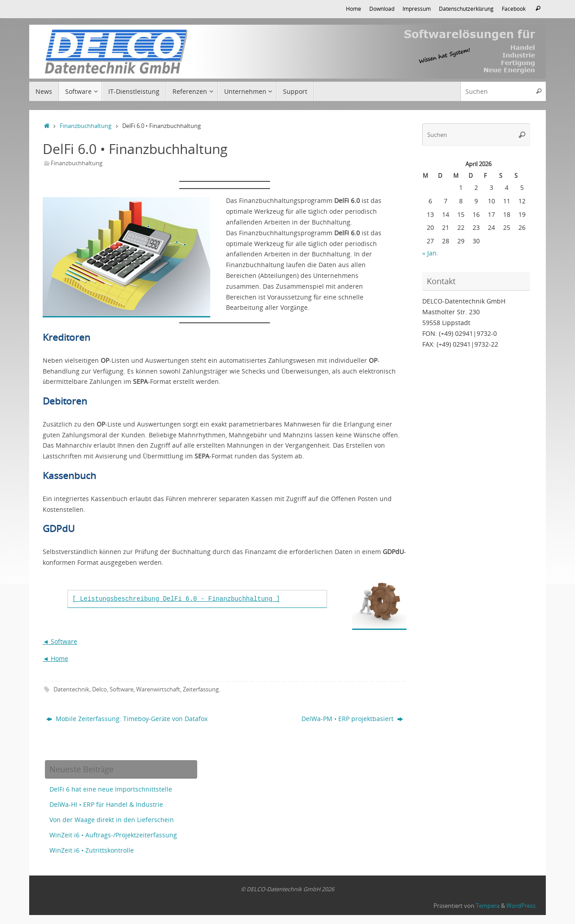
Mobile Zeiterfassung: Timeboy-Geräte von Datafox (127, 719)
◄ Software (60, 641)
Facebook (514, 9)
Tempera (488, 906)
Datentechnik (71, 689)
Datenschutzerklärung (466, 9)
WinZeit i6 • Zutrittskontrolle (92, 850)
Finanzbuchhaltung (86, 126)
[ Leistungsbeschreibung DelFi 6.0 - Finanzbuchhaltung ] (176, 599)
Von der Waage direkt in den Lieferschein (112, 820)
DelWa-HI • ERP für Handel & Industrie (106, 804)
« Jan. (430, 253)
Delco (100, 689)
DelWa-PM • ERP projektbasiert (352, 719)
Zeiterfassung (201, 689)
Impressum (417, 9)
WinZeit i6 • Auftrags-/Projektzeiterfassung (113, 835)
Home (354, 9)
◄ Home (55, 658)
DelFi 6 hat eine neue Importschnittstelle (111, 789)
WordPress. (522, 906)
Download (382, 9)
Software (122, 689)
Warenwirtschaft (158, 689)
